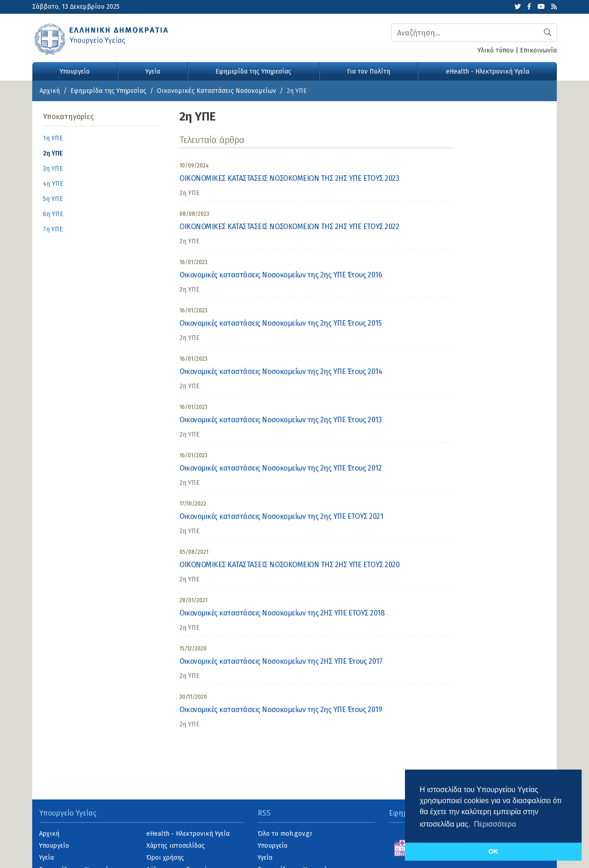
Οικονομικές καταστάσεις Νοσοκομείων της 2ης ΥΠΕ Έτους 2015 (280, 323)
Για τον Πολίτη (369, 72)
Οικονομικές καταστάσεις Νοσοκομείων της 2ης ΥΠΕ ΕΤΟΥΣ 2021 (281, 516)
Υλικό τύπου (496, 50)
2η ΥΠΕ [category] (190, 193)
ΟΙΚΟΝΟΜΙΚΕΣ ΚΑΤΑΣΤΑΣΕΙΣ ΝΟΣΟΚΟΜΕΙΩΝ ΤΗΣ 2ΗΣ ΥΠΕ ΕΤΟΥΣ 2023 (289, 178)
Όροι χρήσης (165, 858)
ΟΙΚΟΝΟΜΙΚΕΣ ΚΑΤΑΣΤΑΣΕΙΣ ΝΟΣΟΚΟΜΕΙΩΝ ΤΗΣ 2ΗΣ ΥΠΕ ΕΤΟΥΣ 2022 (289, 227)
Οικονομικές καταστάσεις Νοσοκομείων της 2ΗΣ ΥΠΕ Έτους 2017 (281, 661)
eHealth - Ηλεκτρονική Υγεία (488, 72)
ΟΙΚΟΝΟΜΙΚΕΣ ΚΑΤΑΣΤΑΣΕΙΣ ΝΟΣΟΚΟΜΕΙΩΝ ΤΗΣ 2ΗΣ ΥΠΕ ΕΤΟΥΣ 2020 (289, 565)
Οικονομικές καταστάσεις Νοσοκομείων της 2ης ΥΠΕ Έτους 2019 (281, 710)
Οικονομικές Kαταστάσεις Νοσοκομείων (217, 91)
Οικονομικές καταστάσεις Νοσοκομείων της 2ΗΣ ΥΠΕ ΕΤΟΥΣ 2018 (282, 613)
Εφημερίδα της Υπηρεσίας (253, 72)
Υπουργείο (75, 72)
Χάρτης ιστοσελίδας (176, 846)
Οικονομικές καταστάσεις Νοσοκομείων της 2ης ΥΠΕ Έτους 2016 (281, 275)
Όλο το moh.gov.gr (285, 834)
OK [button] (493, 851)
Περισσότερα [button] (495, 824)
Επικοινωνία (538, 50)
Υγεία (153, 72)
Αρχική (50, 91)
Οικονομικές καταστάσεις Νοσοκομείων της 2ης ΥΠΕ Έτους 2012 (280, 468)
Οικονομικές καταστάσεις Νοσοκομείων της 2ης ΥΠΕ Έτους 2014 (281, 371)
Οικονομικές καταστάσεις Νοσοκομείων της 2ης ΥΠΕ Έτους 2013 (280, 420)
